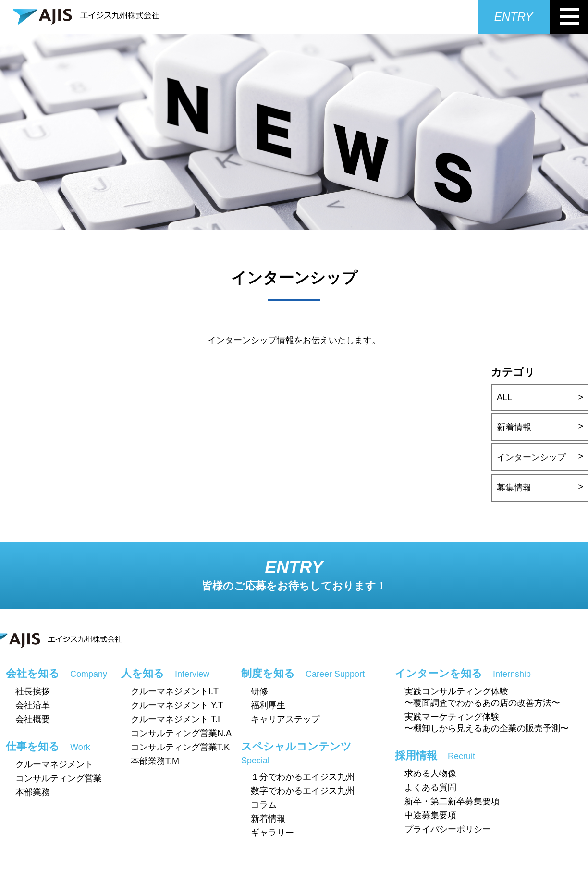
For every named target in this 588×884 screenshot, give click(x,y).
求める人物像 (430, 773)
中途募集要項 (430, 815)
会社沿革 (33, 705)
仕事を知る (48, 746)
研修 (259, 691)
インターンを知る (463, 673)
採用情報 (435, 755)
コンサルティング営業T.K (180, 747)
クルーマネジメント (54, 764)
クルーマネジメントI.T (175, 691)
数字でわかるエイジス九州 (303, 791)
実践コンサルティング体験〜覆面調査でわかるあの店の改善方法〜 (482, 697)
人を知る (165, 673)
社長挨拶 (33, 691)
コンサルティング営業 (59, 778)
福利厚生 (268, 705)
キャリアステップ (285, 719)
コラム (264, 805)
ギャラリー (272, 833)
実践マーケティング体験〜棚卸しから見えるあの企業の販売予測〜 (487, 723)
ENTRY (514, 17)
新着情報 (268, 819)
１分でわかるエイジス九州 (303, 777)
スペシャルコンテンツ (296, 753)
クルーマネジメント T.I (175, 719)
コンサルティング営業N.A (181, 733)
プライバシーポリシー (448, 829)
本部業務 (33, 792)
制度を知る (303, 673)
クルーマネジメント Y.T (177, 705)
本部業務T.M (155, 761)
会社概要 (33, 719)
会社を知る (56, 673)
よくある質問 (430, 787)
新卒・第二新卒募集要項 (452, 801)
